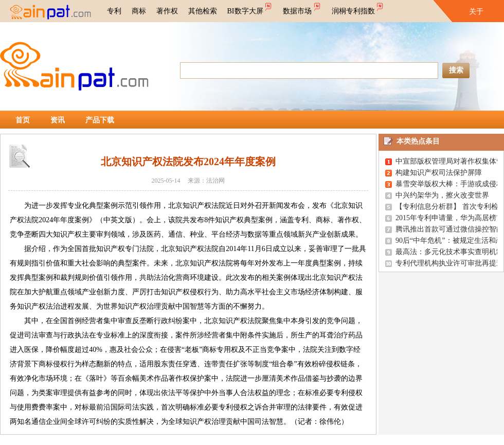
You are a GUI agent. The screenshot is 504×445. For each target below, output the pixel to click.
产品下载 (100, 120)
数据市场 (302, 8)
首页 (23, 120)
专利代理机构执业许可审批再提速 (449, 263)
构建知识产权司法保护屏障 (439, 173)
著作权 (167, 11)
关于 (476, 12)
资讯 (58, 120)
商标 (139, 11)
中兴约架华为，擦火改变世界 (442, 195)
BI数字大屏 (250, 8)
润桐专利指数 (358, 8)
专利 (114, 11)
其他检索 (203, 11)
